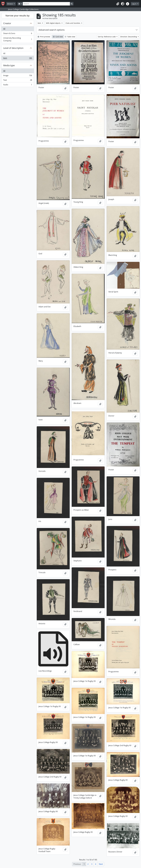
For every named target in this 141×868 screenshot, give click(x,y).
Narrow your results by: (18, 16)
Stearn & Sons (18, 34)
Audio (18, 85)
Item (18, 58)
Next (101, 864)
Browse (10, 4)
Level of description (13, 48)
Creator (7, 23)
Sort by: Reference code (107, 37)
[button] (118, 4)
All (4, 29)
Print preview (44, 37)
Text (18, 81)
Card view (58, 37)
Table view (70, 37)
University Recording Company (18, 39)
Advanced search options (52, 30)
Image (18, 76)
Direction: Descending (129, 37)
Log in (134, 4)
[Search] (46, 4)
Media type (9, 65)
